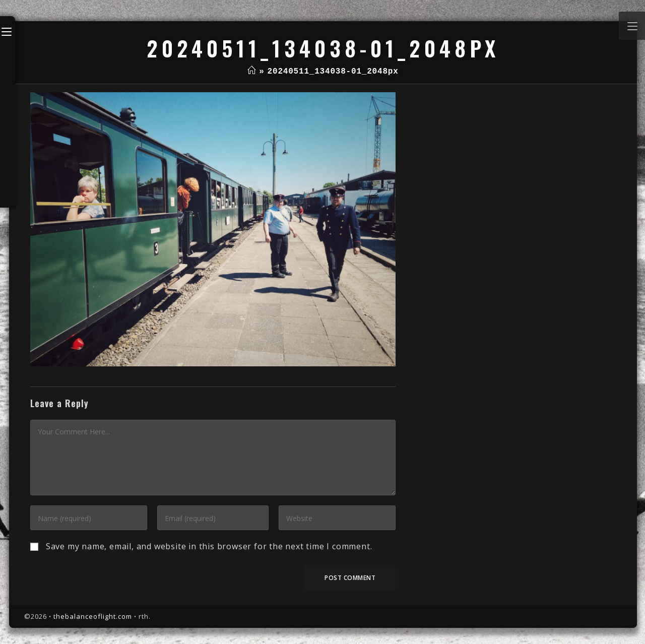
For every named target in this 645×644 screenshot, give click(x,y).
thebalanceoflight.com (93, 616)
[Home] (252, 72)
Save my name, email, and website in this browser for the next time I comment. (209, 546)
